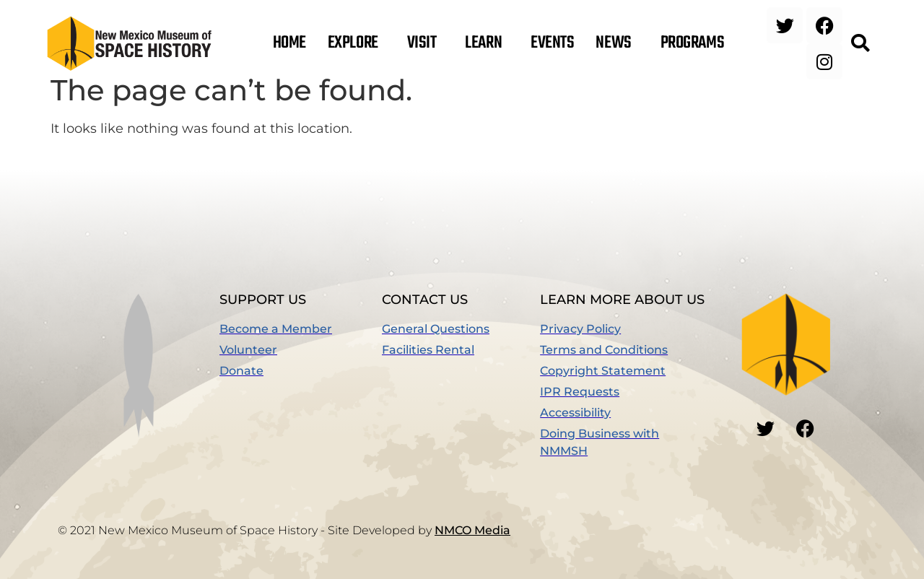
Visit (426, 43)
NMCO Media (472, 530)
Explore (357, 43)
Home (289, 43)
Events (552, 43)
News (617, 43)
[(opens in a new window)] (301, 371)
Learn (487, 43)
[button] (860, 43)
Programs (696, 43)
